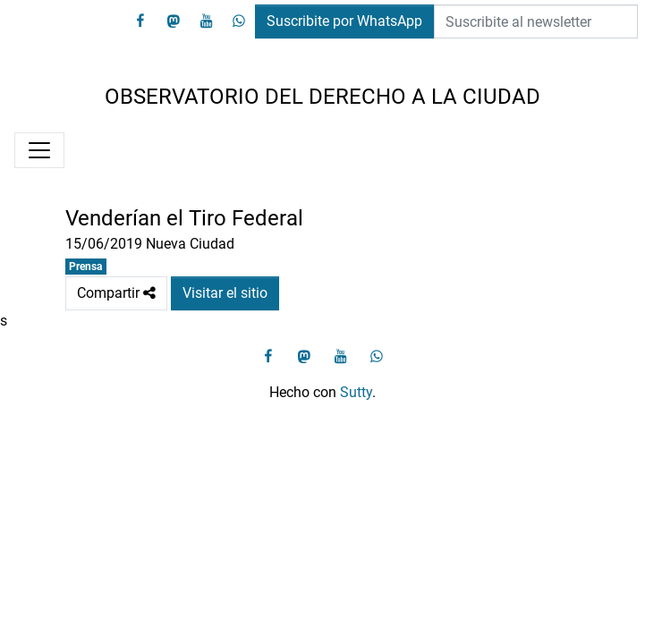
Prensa (85, 267)
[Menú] (39, 150)
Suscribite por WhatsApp (344, 21)
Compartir (116, 293)
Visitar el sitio (225, 293)
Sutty (356, 392)
